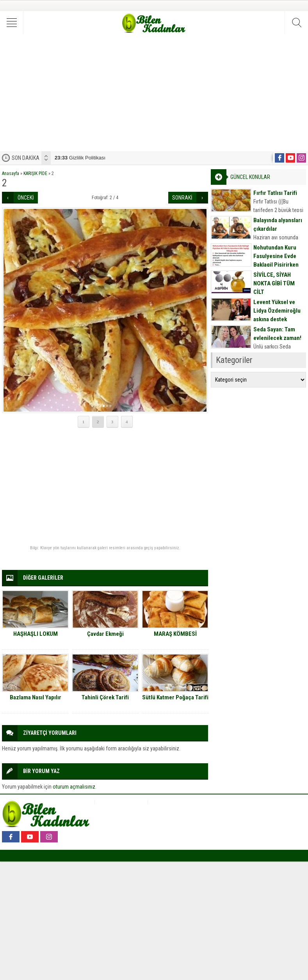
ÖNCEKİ (26, 198)
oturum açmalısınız (74, 787)
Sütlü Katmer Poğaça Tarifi (175, 697)
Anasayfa (11, 173)
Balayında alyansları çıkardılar (278, 225)
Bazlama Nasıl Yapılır (36, 697)
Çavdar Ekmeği (105, 634)
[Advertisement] (154, 93)
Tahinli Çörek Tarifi (105, 697)
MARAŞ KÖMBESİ (175, 634)
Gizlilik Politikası (80, 158)
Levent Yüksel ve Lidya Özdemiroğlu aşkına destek (277, 311)
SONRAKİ (182, 198)
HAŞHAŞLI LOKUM (36, 634)
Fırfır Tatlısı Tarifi (275, 193)
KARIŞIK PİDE (35, 173)
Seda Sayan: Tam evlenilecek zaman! (277, 334)
